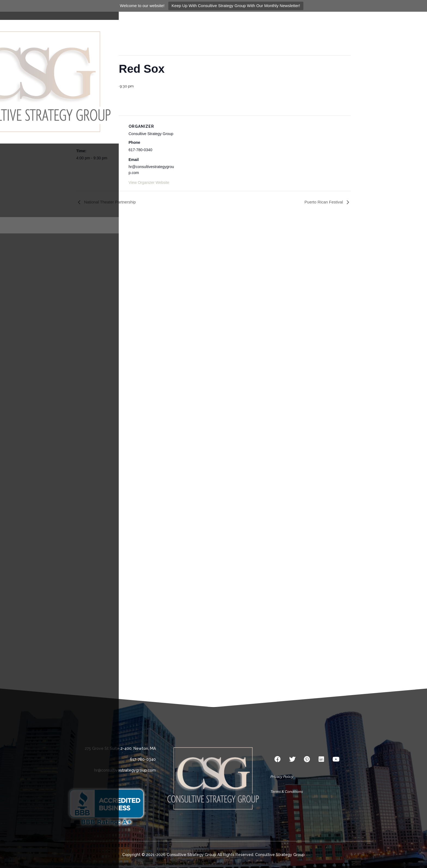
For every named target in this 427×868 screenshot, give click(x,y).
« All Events (89, 31)
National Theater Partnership (110, 202)
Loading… (213, 450)
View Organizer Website (149, 182)
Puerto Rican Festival (324, 202)
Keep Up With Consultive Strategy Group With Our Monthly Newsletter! (236, 6)
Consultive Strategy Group (280, 855)
